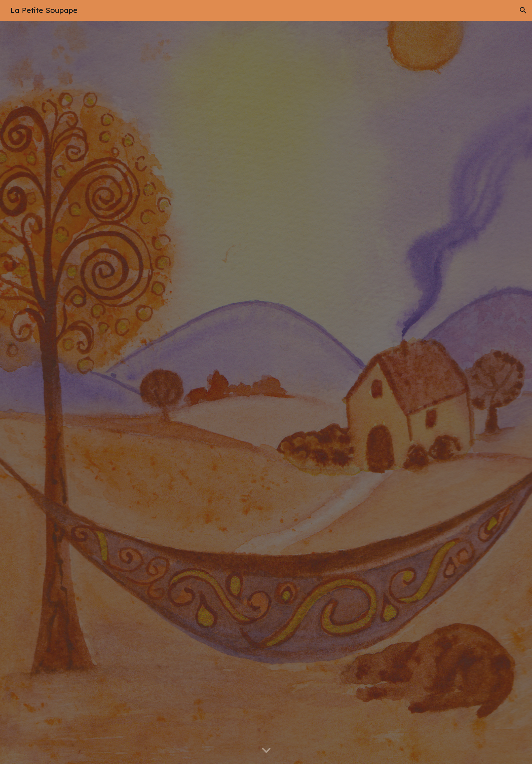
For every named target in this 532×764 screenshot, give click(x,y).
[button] (523, 10)
